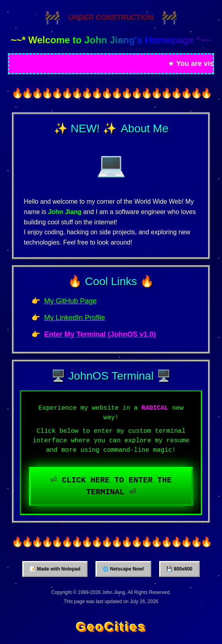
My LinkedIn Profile (75, 318)
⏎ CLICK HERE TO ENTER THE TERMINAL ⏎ (111, 486)
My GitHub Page (70, 301)
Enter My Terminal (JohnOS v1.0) (100, 334)
